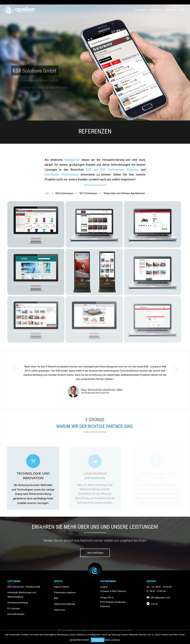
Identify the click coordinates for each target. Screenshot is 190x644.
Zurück (14, 377)
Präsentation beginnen (65, 593)
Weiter (176, 377)
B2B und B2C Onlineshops (105, 170)
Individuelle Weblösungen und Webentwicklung (22, 595)
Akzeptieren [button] (98, 640)
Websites (133, 170)
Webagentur (72, 160)
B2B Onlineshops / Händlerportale (24, 587)
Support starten (62, 587)
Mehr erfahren (113, 640)
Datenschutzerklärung (64, 604)
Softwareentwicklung (18, 603)
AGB (56, 598)
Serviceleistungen (16, 614)
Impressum (59, 610)
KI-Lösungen (14, 608)
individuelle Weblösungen (62, 175)
